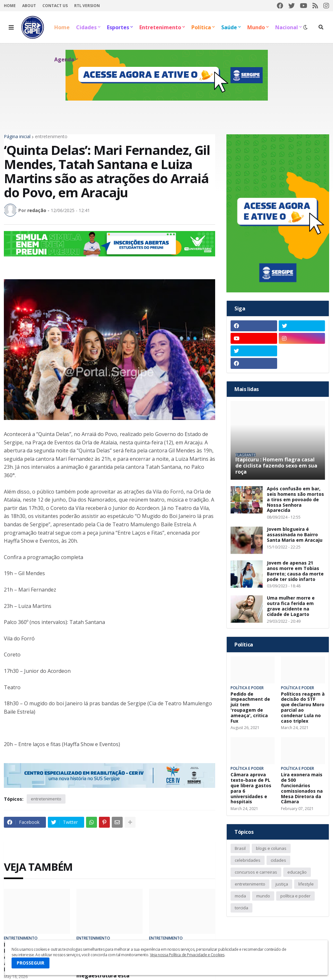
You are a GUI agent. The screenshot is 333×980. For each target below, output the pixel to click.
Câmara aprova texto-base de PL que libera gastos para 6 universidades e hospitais (251, 788)
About (29, 6)
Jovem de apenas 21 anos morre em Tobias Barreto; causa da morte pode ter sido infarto (295, 571)
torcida (241, 908)
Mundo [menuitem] (256, 27)
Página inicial (17, 137)
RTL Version (87, 6)
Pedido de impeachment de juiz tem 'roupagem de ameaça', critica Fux (250, 708)
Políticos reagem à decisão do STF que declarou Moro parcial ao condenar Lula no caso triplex (303, 708)
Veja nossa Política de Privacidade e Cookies (187, 955)
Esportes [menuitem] (118, 27)
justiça (282, 884)
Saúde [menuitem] (229, 27)
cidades (278, 860)
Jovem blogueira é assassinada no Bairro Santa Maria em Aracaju (295, 535)
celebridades (248, 860)
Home (10, 6)
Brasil (240, 848)
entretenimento (51, 137)
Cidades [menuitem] (86, 27)
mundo (263, 896)
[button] (11, 27)
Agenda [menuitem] (64, 59)
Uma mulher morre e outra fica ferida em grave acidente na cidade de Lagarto (291, 606)
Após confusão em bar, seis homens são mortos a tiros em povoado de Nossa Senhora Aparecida (295, 500)
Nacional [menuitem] (287, 27)
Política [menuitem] (201, 27)
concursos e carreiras (256, 872)
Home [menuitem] (62, 27)
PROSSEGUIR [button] (31, 963)
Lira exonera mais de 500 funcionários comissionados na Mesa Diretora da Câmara (302, 788)
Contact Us (55, 6)
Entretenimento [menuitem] (160, 27)
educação (297, 872)
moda (240, 896)
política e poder (295, 896)
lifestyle (306, 884)
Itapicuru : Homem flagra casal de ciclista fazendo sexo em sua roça (276, 466)
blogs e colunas (271, 848)
